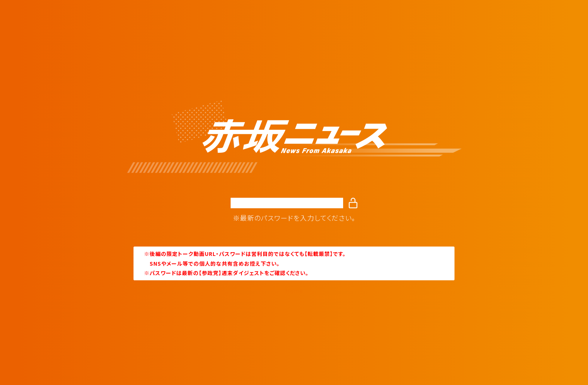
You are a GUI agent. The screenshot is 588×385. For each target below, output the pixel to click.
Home (294, 291)
